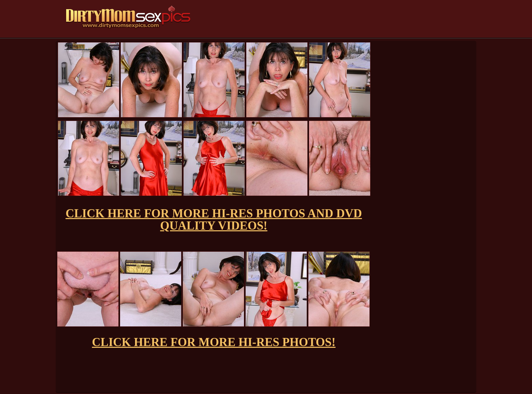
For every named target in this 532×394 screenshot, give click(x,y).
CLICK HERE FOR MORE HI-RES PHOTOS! (214, 342)
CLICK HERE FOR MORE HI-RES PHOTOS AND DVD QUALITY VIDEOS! (214, 220)
